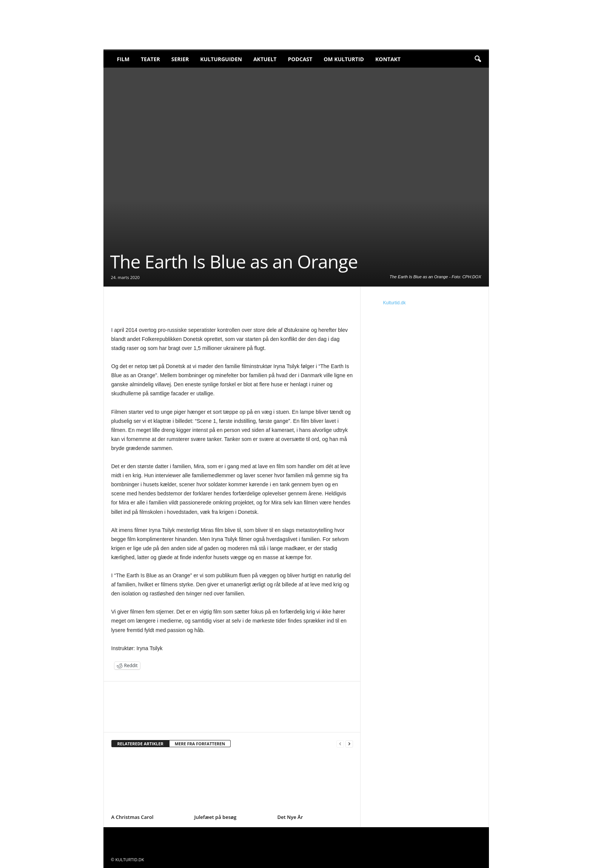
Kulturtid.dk (395, 303)
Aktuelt (265, 59)
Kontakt (388, 59)
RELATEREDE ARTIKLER (140, 744)
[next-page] (349, 744)
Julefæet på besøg (216, 817)
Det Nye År (290, 817)
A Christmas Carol (133, 817)
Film (123, 59)
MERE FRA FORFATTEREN (200, 744)
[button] (478, 59)
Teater (150, 59)
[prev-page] (340, 744)
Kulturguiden (221, 59)
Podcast (300, 59)
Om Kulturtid (344, 59)
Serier (180, 59)
